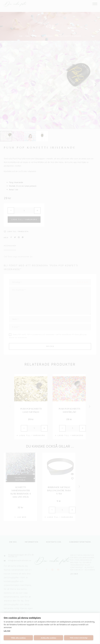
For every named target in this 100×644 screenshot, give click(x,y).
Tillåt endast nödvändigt (79, 638)
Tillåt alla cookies (18, 638)
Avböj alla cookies (48, 638)
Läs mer (7, 631)
